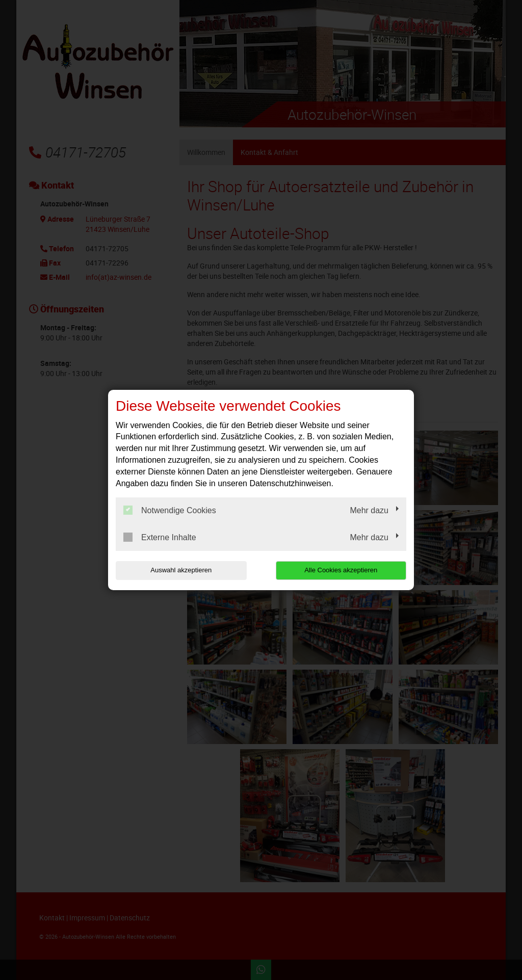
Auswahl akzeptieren (181, 570)
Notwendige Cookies (170, 510)
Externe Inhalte (160, 537)
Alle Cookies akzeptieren (341, 570)
